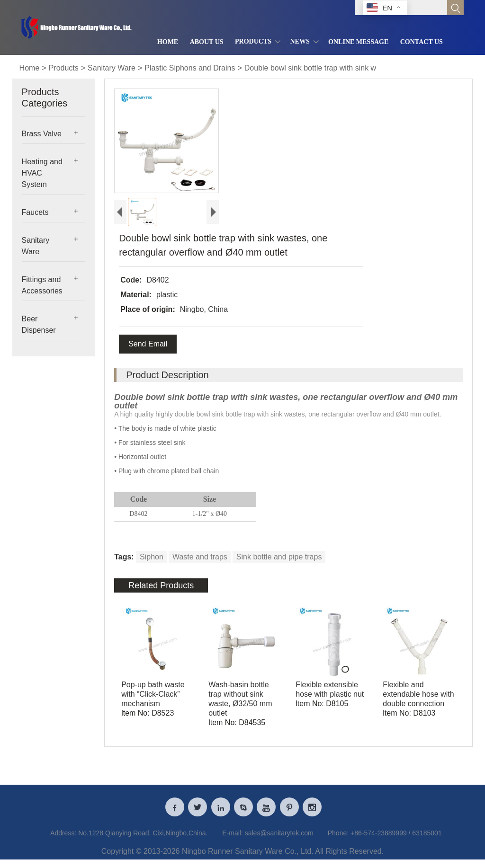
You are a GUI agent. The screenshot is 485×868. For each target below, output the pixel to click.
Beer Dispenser (39, 324)
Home (30, 68)
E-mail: (233, 837)
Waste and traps (200, 557)
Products (64, 68)
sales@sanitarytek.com (279, 837)
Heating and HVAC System (42, 173)
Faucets (35, 212)
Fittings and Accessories (42, 285)
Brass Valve (42, 134)
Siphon (152, 557)
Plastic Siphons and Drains (190, 68)
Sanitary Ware (112, 68)
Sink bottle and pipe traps (279, 557)
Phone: (338, 837)
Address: (63, 837)
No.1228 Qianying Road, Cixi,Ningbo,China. (143, 837)
